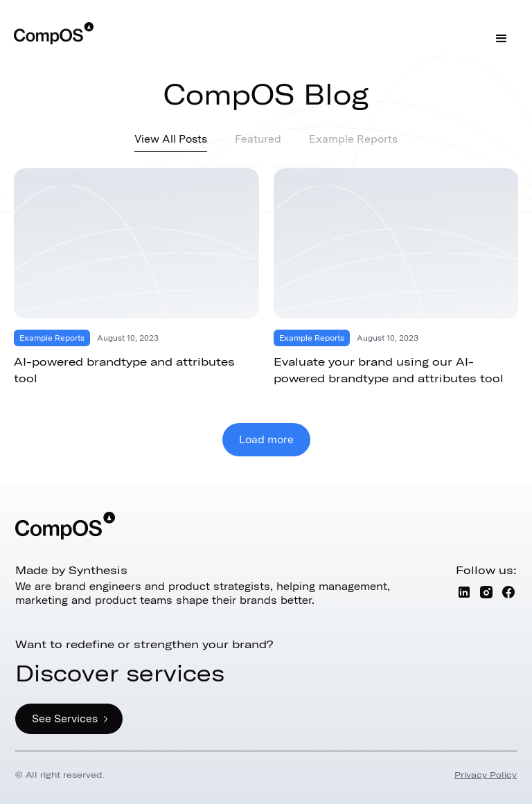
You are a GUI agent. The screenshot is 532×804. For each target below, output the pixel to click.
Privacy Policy (486, 775)
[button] (502, 39)
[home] (54, 33)
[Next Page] (266, 440)
